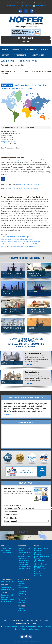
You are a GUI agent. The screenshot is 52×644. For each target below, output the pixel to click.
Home (10, 3)
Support (5, 55)
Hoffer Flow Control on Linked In (28, 184)
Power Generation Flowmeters (40, 573)
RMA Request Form (7, 589)
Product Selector (10, 512)
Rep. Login (28, 3)
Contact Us (26, 42)
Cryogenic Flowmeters (31, 189)
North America (7, 85)
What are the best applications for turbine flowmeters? (19, 246)
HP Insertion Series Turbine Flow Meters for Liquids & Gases (21, 244)
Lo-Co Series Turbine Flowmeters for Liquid (15, 237)
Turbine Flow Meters (24, 552)
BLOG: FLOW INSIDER (36, 55)
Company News (39, 3)
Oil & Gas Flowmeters (41, 564)
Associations (5, 551)
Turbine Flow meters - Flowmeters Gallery (25, 568)
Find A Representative (39, 49)
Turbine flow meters (14, 189)
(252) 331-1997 (14, 6)
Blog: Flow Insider (7, 582)
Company (6, 49)
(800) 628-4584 (26, 6)
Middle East (42, 85)
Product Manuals (10, 518)
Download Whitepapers (13, 505)
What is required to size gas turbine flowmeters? (17, 239)
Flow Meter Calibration (21, 609)
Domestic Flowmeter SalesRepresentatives (23, 585)
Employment (19, 3)
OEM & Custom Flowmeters (39, 561)
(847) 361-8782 (41, 6)
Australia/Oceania (18, 88)
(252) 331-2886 (45, 626)
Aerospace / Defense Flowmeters (41, 549)
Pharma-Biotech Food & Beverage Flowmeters (40, 568)
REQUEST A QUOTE (26, 38)
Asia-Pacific (6, 88)
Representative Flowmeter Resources (23, 601)
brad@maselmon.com (8, 142)
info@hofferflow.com (30, 629)
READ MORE (8, 414)
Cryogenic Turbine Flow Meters (24, 557)
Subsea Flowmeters (41, 576)
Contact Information (8, 595)
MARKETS (24, 49)
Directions (4, 597)
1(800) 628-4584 (26, 626)
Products (15, 49)
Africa (34, 85)
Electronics (21, 554)
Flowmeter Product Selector (24, 549)
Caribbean (29, 88)
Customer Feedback (19, 55)
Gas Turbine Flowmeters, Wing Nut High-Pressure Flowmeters (21, 241)
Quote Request (6, 587)
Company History (7, 548)
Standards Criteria (7, 553)
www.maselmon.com (8, 146)
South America (19, 85)
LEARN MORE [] (31, 364)
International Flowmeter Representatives (23, 593)
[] (42, 258)
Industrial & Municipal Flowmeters (42, 557)
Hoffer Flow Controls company (11, 160)
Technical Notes (23, 562)
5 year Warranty (23, 565)
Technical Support (7, 601)
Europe (28, 85)
